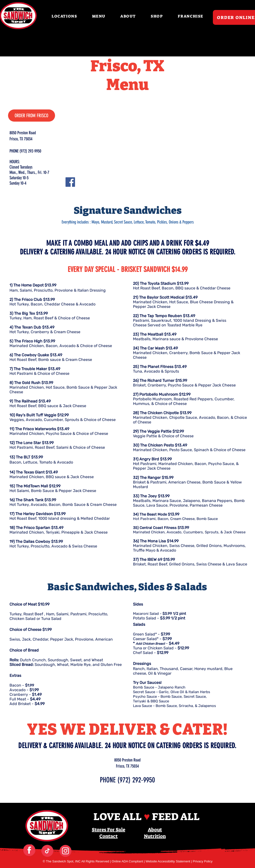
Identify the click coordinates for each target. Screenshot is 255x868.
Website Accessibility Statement (168, 861)
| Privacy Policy (202, 861)
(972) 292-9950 (136, 780)
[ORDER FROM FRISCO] (32, 116)
